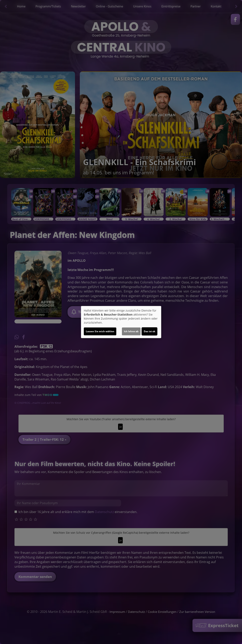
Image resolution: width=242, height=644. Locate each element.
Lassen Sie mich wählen (100, 331)
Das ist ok (149, 331)
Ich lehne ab (131, 331)
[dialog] (121, 322)
